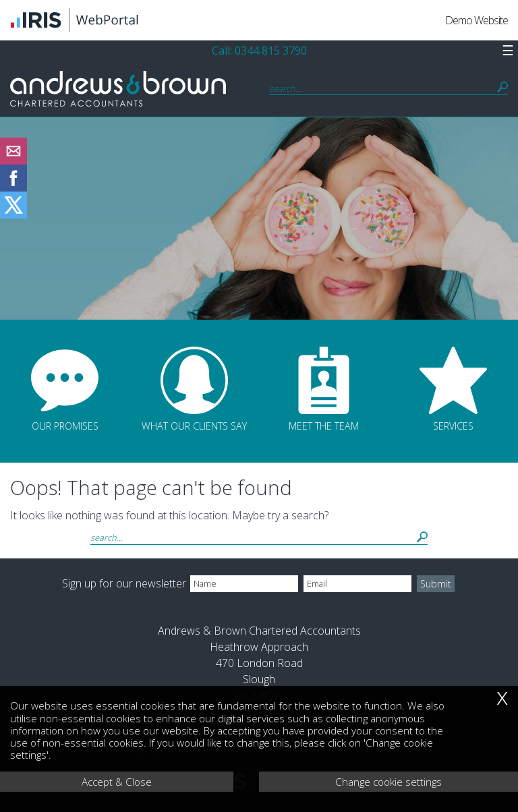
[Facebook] (13, 187)
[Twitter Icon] (13, 214)
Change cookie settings (388, 782)
